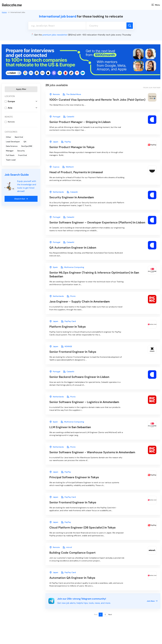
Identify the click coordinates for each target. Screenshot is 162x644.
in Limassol (76, 172)
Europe (11, 101)
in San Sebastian (94, 274)
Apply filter (21, 89)
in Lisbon (80, 122)
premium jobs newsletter (55, 35)
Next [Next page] (110, 615)
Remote (11, 122)
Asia (10, 108)
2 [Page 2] (105, 615)
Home (6, 12)
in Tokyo (72, 147)
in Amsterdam (72, 197)
